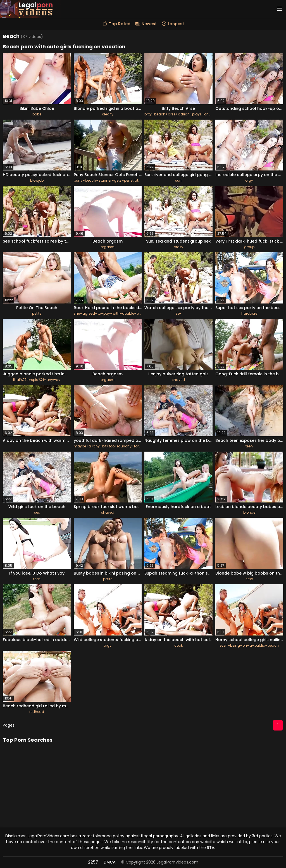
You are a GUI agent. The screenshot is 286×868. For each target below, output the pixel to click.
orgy (249, 180)
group (249, 247)
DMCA (110, 862)
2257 (93, 862)
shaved (178, 380)
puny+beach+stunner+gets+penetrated (108, 180)
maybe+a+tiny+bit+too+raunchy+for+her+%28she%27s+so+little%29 (133, 446)
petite (37, 313)
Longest (173, 24)
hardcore (249, 313)
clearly (108, 114)
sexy (249, 579)
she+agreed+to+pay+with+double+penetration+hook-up (124, 313)
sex (178, 313)
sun (178, 180)
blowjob (37, 180)
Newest (146, 24)
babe (37, 114)
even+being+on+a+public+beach (249, 645)
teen (249, 446)
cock (178, 645)
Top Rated (116, 24)
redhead (37, 712)
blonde (249, 512)
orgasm (108, 247)
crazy (178, 247)
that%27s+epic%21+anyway (37, 380)
